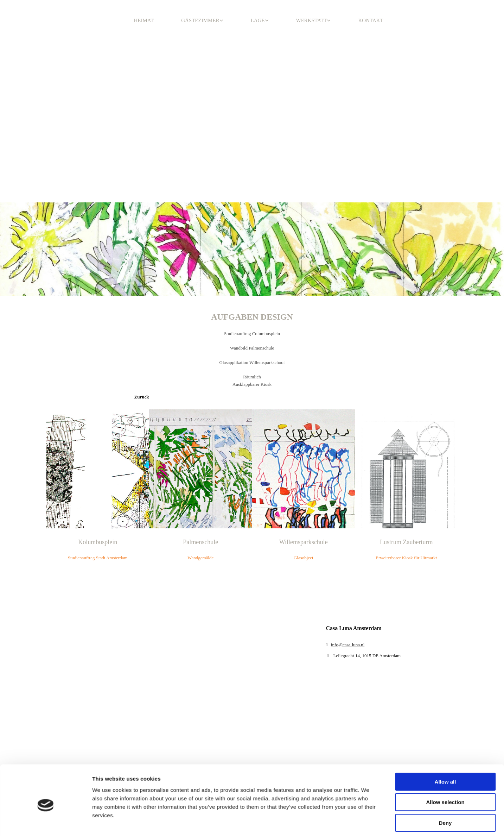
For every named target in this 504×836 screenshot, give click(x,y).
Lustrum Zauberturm (406, 542)
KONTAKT (371, 20)
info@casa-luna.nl (348, 645)
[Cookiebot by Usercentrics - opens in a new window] (46, 737)
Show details (369, 737)
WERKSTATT (312, 20)
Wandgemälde (200, 558)
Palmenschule (200, 542)
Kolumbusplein (98, 542)
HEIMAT (144, 20)
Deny (445, 706)
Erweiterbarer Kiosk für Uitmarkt (406, 558)
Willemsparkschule (304, 542)
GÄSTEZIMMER (200, 20)
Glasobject (304, 558)
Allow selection (445, 685)
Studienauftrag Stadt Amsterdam (98, 558)
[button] (142, 397)
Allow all (445, 665)
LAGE (258, 20)
